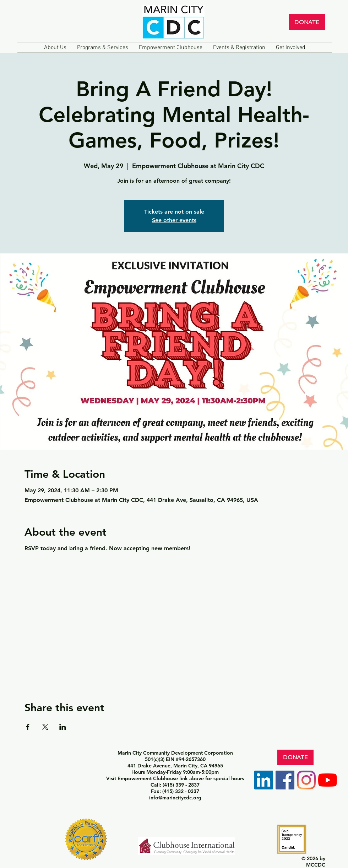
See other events (174, 220)
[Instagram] (306, 780)
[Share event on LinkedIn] (63, 727)
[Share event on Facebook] (28, 727)
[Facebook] (285, 780)
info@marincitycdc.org (175, 798)
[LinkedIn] (264, 780)
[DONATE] (307, 22)
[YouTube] (328, 780)
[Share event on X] (45, 727)
